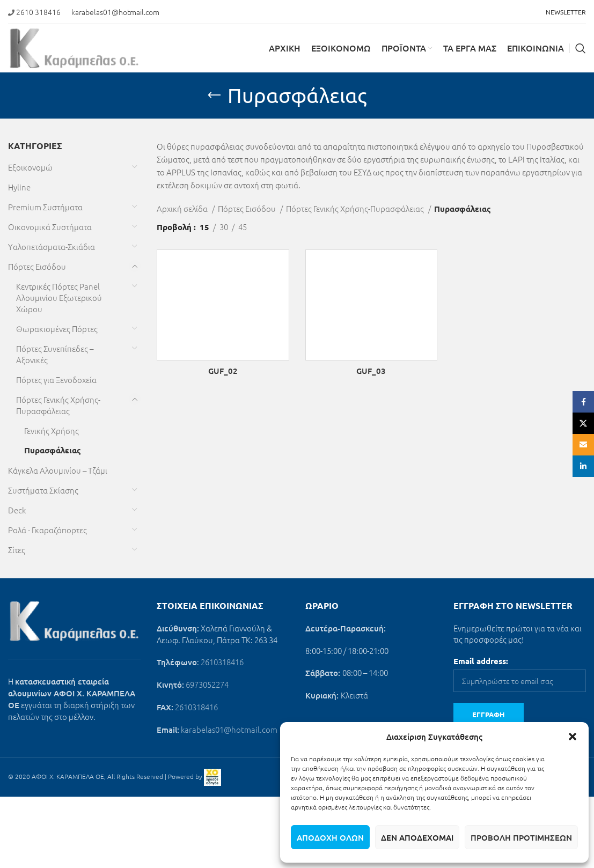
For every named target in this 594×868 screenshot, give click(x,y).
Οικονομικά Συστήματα (50, 227)
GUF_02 (223, 371)
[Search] (581, 48)
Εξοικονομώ (30, 167)
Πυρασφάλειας (53, 450)
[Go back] (214, 95)
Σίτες (17, 550)
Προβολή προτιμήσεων (521, 837)
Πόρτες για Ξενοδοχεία (56, 380)
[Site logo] (74, 47)
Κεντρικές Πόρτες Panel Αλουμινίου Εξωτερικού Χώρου (59, 297)
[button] (573, 737)
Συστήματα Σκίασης (43, 490)
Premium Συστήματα (45, 207)
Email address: (481, 661)
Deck (17, 510)
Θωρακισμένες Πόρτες (57, 329)
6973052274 (207, 684)
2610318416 (222, 662)
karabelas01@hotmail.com (115, 12)
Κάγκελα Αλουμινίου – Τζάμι (58, 470)
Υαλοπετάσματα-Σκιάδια (52, 247)
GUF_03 (371, 371)
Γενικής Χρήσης (52, 431)
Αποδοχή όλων (330, 837)
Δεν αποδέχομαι (417, 837)
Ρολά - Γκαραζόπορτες (47, 530)
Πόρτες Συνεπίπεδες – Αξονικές (55, 354)
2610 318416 (38, 12)
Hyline (19, 187)
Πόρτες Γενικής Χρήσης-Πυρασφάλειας (58, 405)
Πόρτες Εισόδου (37, 266)
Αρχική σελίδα (183, 208)
